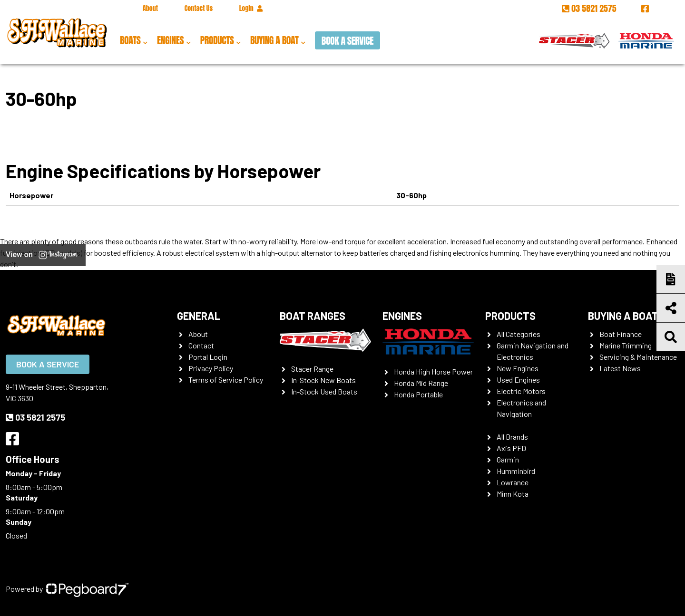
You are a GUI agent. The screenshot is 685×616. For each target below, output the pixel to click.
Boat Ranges (313, 316)
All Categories (519, 334)
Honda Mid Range (421, 383)
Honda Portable (418, 394)
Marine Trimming (626, 345)
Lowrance (513, 482)
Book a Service (347, 41)
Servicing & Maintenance (638, 357)
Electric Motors (521, 391)
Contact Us (199, 8)
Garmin (508, 459)
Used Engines (518, 380)
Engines (170, 40)
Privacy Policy (211, 368)
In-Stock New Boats (323, 380)
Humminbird (516, 471)
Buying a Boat (274, 40)
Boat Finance (621, 334)
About (150, 8)
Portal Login (208, 357)
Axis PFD (511, 448)
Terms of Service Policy (226, 380)
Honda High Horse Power (433, 371)
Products (217, 40)
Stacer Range (312, 369)
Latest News (620, 368)
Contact (201, 345)
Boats (130, 40)
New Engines (518, 368)
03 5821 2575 (590, 8)
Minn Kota (513, 494)
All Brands (512, 437)
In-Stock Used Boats (324, 391)
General (199, 316)
